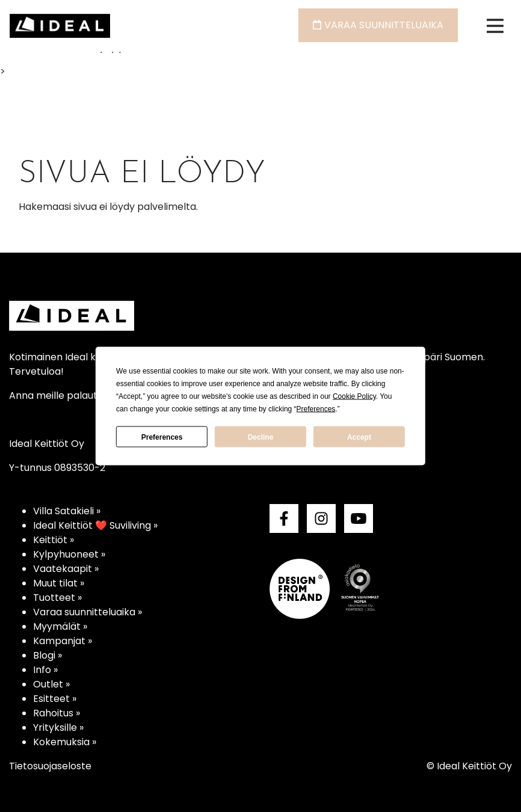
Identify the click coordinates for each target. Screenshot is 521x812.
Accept (359, 437)
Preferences (162, 437)
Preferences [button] (316, 409)
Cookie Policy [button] (354, 396)
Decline (261, 437)
